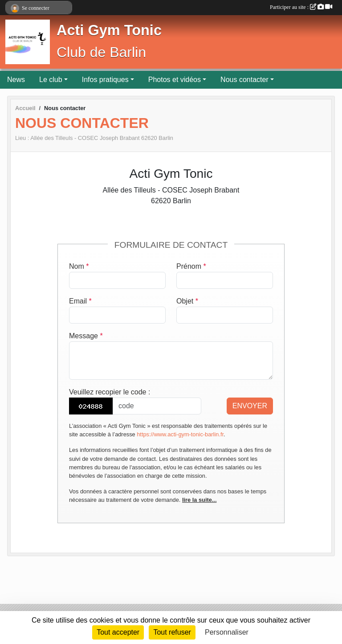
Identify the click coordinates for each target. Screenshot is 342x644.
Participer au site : (301, 7)
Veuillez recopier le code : (110, 392)
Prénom (191, 266)
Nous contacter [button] (244, 80)
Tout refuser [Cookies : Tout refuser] (172, 632)
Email (80, 301)
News (16, 80)
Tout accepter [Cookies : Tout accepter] (118, 632)
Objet (187, 301)
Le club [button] (51, 80)
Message (86, 336)
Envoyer (250, 406)
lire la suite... (199, 500)
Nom (79, 266)
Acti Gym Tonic (109, 30)
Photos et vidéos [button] (175, 80)
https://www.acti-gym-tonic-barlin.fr (180, 434)
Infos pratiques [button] (105, 80)
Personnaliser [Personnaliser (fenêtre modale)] (227, 632)
